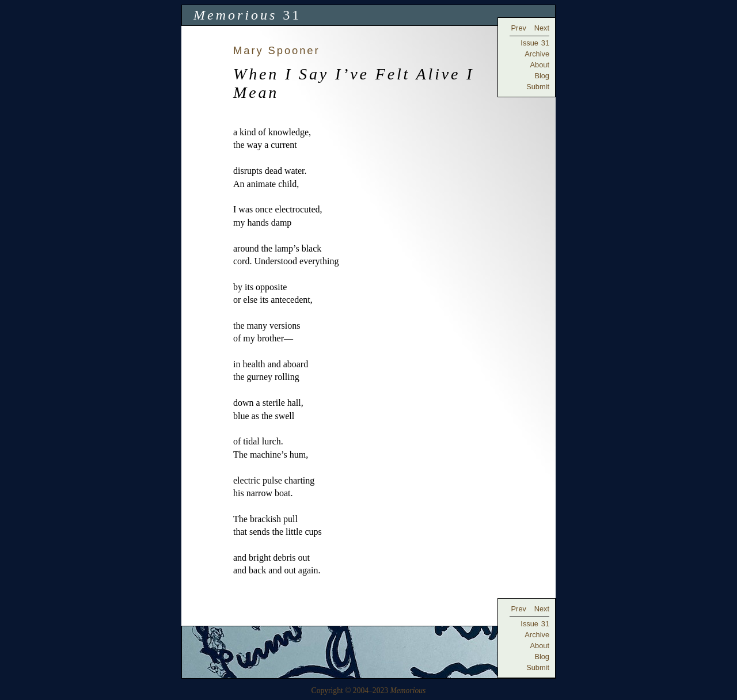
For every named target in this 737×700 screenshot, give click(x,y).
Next (542, 28)
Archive (537, 54)
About (540, 65)
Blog (542, 76)
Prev (519, 28)
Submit (538, 87)
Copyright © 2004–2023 (369, 691)
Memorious (235, 15)
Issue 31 (535, 43)
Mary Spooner (277, 50)
